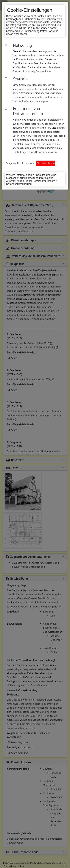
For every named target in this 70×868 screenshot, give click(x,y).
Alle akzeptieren (46, 163)
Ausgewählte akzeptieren (20, 163)
